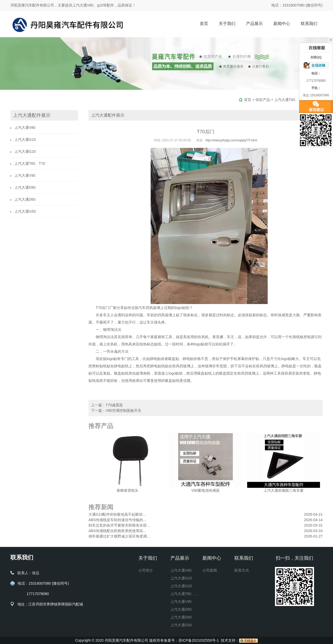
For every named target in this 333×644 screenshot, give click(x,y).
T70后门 (103, 308)
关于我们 (227, 24)
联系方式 (242, 570)
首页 (204, 24)
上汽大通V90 (25, 175)
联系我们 (309, 24)
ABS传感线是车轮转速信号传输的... (117, 520)
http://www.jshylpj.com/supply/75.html (231, 140)
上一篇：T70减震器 (107, 405)
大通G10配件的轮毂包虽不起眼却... (117, 514)
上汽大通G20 (25, 151)
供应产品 (263, 100)
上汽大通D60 (25, 199)
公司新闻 (210, 570)
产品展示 (254, 24)
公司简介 (146, 570)
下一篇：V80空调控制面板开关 (116, 411)
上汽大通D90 (25, 187)
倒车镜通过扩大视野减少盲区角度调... (119, 536)
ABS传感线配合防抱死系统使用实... (117, 531)
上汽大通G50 (25, 211)
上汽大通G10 (25, 140)
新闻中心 (282, 24)
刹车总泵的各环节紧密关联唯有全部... (119, 525)
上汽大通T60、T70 (290, 100)
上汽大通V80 (25, 128)
